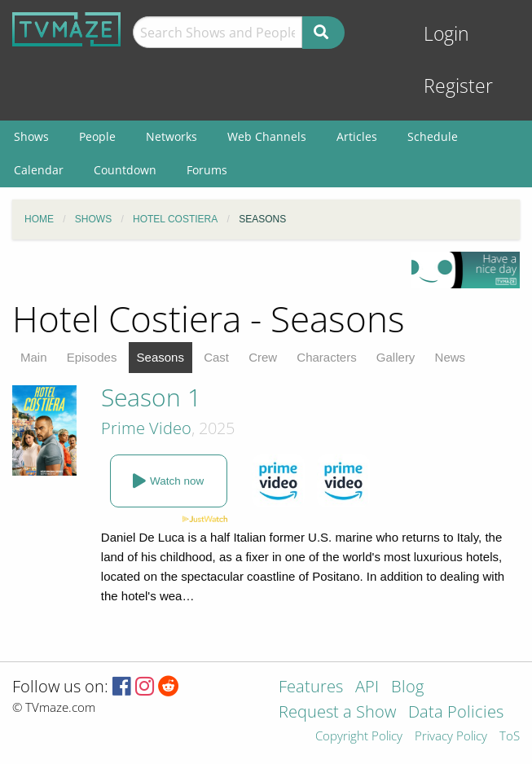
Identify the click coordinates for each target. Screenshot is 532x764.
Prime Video (146, 428)
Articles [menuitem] (357, 136)
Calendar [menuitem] (39, 170)
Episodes (92, 357)
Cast (216, 357)
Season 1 (151, 397)
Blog (407, 688)
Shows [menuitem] (31, 136)
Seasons (160, 357)
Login (446, 34)
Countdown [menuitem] (125, 170)
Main (34, 357)
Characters (326, 357)
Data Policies (456, 713)
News (451, 357)
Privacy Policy (451, 737)
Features (311, 688)
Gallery (396, 357)
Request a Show (337, 713)
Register (458, 86)
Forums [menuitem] (207, 170)
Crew (263, 357)
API (367, 688)
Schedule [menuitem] (433, 136)
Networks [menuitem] (171, 136)
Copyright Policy (359, 737)
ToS (510, 737)
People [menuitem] (97, 136)
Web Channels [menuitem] (267, 136)
